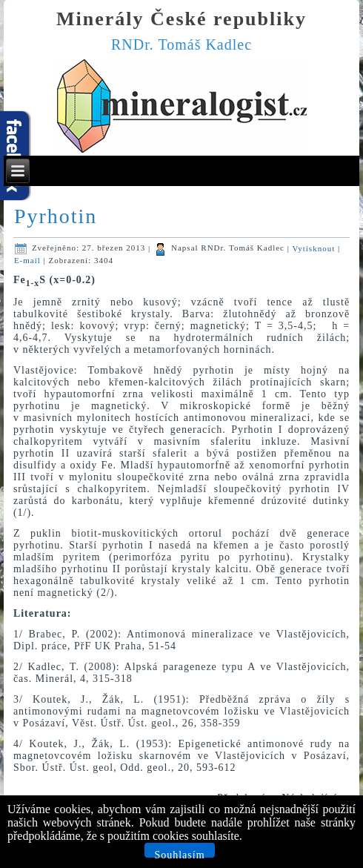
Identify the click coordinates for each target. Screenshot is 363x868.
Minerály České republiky (181, 19)
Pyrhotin (56, 216)
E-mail (29, 260)
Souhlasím (179, 854)
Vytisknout (315, 248)
